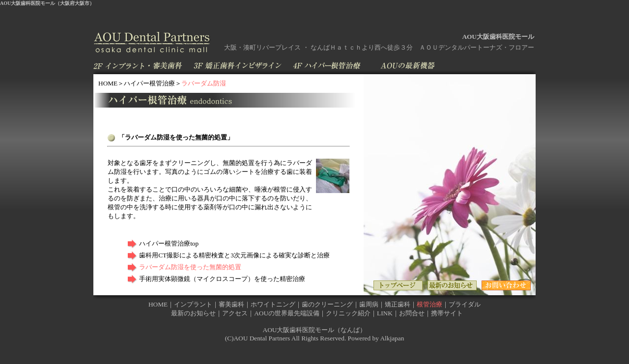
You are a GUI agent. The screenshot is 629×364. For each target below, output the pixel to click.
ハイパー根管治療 (149, 83)
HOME (108, 83)
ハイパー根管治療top (169, 243)
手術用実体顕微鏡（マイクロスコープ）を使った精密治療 (222, 279)
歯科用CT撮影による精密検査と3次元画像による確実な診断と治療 (234, 255)
